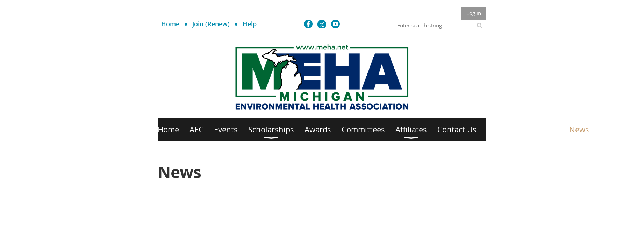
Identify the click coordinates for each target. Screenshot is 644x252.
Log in (474, 13)
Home (170, 24)
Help (250, 24)
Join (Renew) (211, 24)
